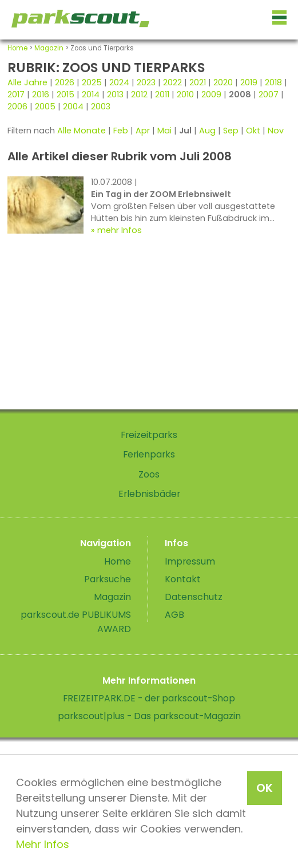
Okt (253, 131)
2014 (91, 94)
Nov (276, 131)
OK (265, 788)
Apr (143, 131)
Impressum (190, 561)
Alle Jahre (27, 82)
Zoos (149, 474)
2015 (65, 94)
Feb (121, 131)
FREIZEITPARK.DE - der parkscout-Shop (149, 698)
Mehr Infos (43, 844)
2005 (45, 106)
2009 (211, 94)
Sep (231, 131)
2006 (17, 106)
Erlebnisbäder (149, 494)
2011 (162, 94)
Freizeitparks (149, 435)
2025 (92, 82)
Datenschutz (194, 597)
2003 (101, 106)
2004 (73, 106)
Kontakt (183, 579)
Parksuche (108, 579)
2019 (249, 82)
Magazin (49, 48)
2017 (16, 94)
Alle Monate (82, 131)
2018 (273, 82)
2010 (185, 94)
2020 (223, 82)
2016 (41, 94)
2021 (198, 82)
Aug (207, 131)
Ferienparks (149, 454)
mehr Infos (120, 230)
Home (17, 48)
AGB (174, 615)
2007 (269, 94)
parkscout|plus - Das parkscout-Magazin (149, 716)
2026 (65, 82)
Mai (164, 131)
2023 (146, 82)
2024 (119, 82)
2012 (139, 94)
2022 (172, 82)
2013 (115, 94)
